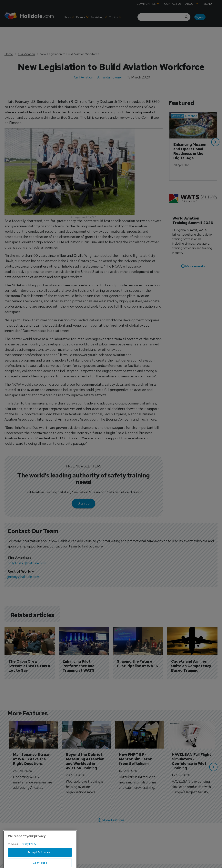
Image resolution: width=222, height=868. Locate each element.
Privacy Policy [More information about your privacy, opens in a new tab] (28, 858)
